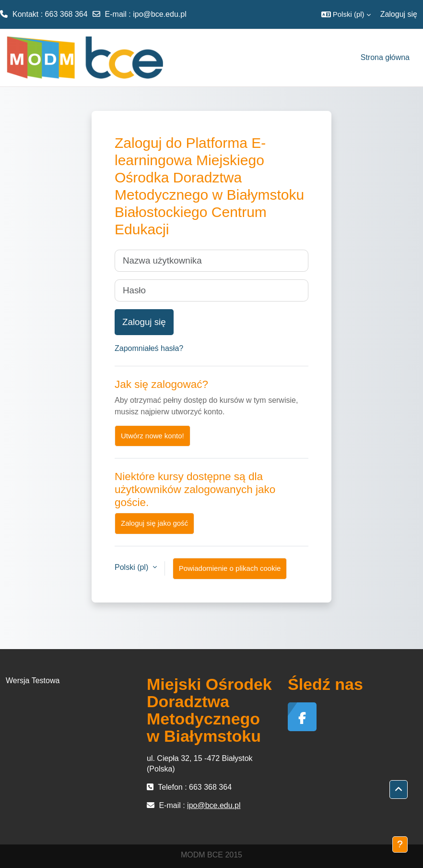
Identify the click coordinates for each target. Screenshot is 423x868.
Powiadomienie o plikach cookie (230, 568)
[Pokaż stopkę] (400, 844)
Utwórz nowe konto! (153, 436)
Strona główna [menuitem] (385, 57)
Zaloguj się (399, 14)
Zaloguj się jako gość (154, 523)
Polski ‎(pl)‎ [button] (133, 567)
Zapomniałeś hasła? (149, 348)
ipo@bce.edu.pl (159, 14)
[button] (346, 14)
